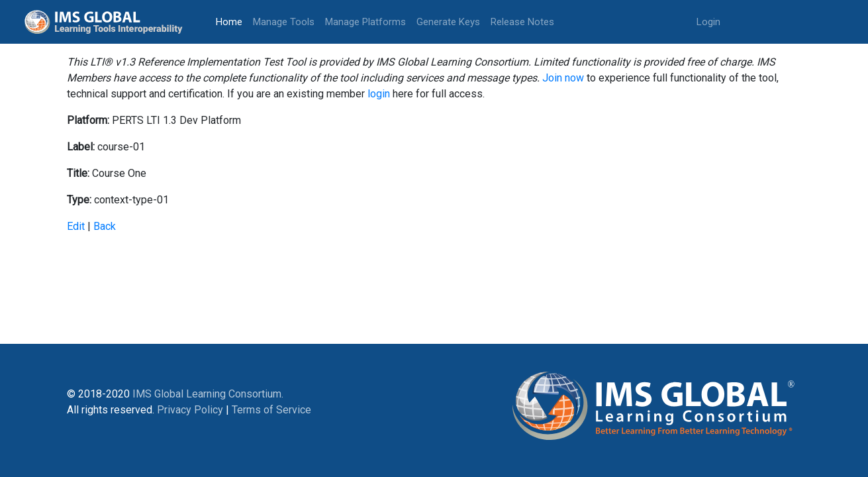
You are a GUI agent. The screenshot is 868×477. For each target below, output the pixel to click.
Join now (563, 78)
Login (708, 22)
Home (232, 21)
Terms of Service (271, 410)
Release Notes (522, 22)
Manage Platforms (365, 22)
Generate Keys (448, 22)
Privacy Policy (190, 410)
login (379, 94)
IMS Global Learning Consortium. (208, 394)
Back (105, 226)
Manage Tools (284, 22)
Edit (76, 226)
